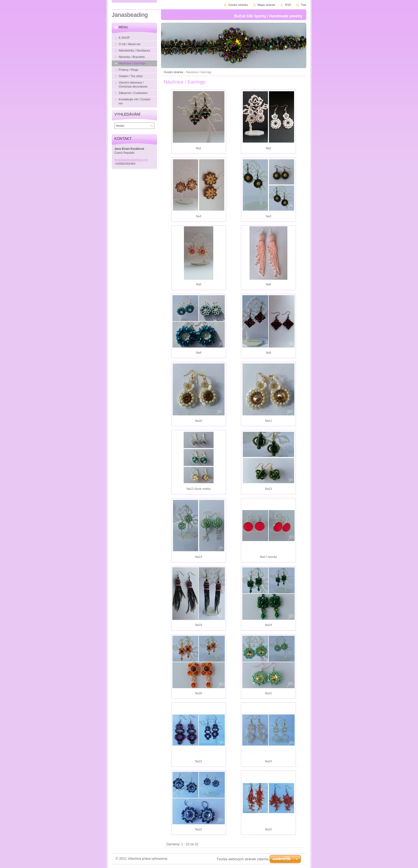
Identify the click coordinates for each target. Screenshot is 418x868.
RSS (288, 5)
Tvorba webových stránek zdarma (242, 859)
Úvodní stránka (173, 72)
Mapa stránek (266, 5)
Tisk (303, 5)
